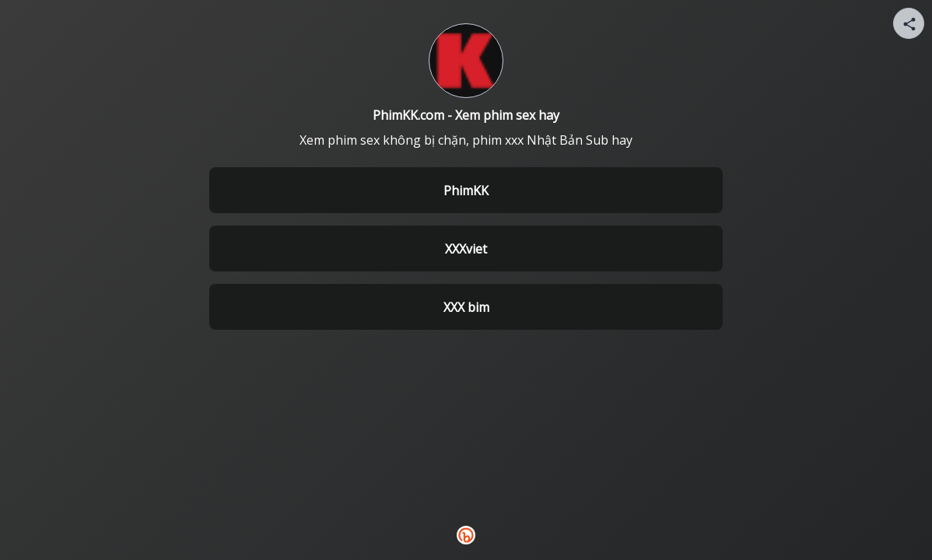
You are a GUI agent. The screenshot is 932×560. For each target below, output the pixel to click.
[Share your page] (909, 23)
